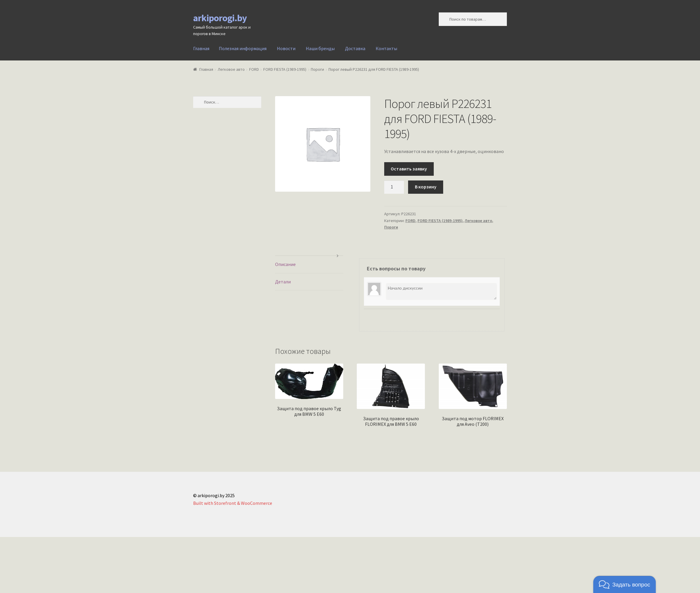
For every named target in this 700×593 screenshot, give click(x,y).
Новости (286, 48)
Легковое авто (231, 69)
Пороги (317, 69)
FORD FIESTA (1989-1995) (285, 69)
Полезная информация (243, 48)
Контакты (386, 48)
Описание (285, 264)
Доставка (355, 48)
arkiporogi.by (220, 18)
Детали (283, 282)
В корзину (426, 187)
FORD (254, 69)
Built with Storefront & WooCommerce (233, 503)
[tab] (309, 265)
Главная (201, 48)
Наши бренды (320, 48)
